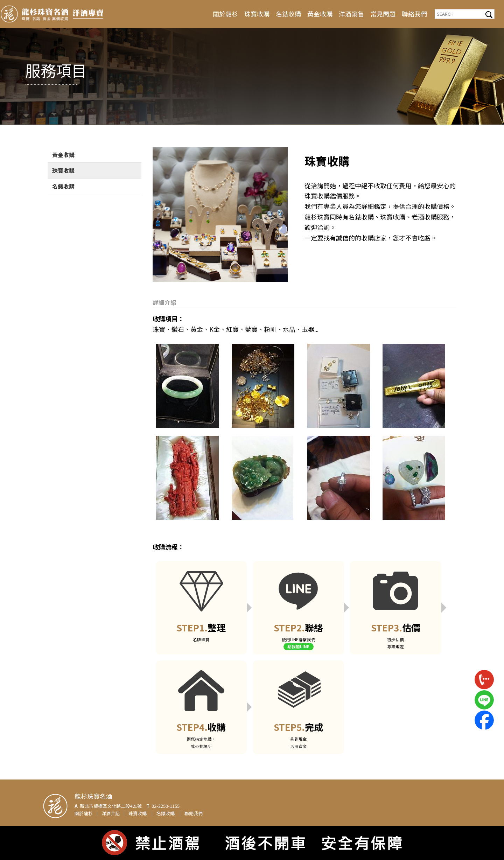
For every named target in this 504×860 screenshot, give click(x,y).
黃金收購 (320, 14)
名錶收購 (288, 14)
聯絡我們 (414, 14)
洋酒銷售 (351, 14)
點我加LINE (298, 646)
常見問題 (383, 14)
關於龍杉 (225, 14)
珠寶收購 (257, 14)
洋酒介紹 (111, 813)
